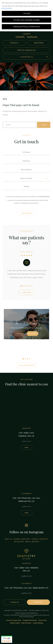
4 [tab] (30, 359)
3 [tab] (28, 359)
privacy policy (7, 8)
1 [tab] (23, 359)
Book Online (39, 43)
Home (23, 73)
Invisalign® (19, 542)
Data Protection (26, 623)
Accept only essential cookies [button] (27, 20)
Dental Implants (32, 542)
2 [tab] (25, 359)
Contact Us (14, 43)
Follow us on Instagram (26, 532)
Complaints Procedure (30, 620)
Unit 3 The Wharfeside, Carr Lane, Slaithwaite (26, 588)
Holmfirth (20, 37)
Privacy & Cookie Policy (14, 620)
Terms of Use (43, 620)
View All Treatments (26, 365)
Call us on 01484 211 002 (27, 50)
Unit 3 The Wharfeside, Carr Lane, (26, 500)
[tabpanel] (26, 324)
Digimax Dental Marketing (29, 613)
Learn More (20, 334)
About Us (9, 539)
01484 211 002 (26, 441)
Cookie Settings (38, 623)
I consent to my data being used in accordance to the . (28, 197)
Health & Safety (15, 623)
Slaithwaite (32, 37)
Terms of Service (24, 617)
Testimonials (26, 292)
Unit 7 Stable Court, (26, 434)
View (26, 448)
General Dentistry (22, 539)
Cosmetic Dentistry (40, 539)
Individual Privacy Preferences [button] (26, 27)
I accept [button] (26, 13)
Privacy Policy (45, 197)
